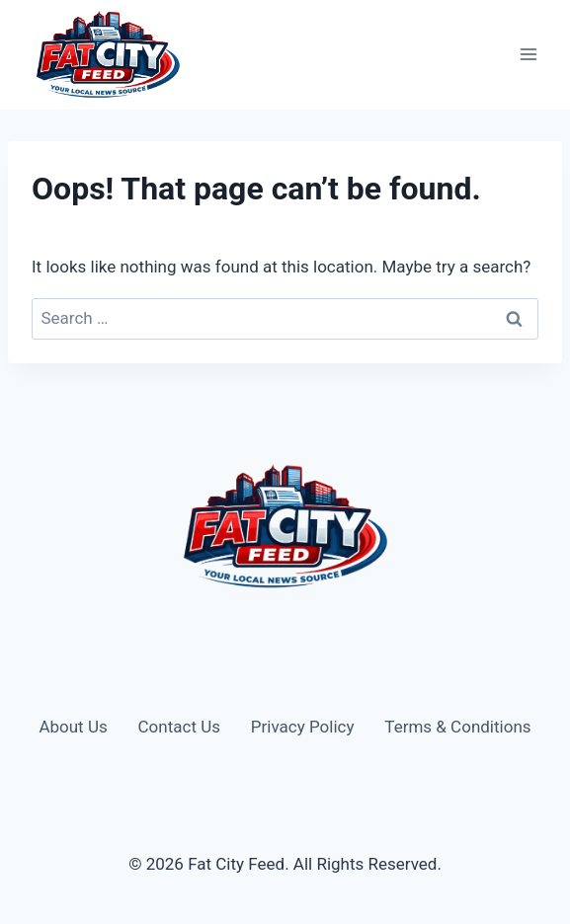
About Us (73, 727)
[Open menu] (528, 55)
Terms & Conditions (457, 727)
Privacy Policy (303, 727)
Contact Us (179, 727)
